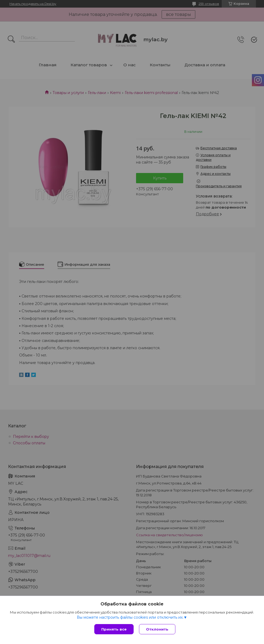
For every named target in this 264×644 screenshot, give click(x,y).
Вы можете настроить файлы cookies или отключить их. (130, 617)
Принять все (114, 629)
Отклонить (157, 629)
